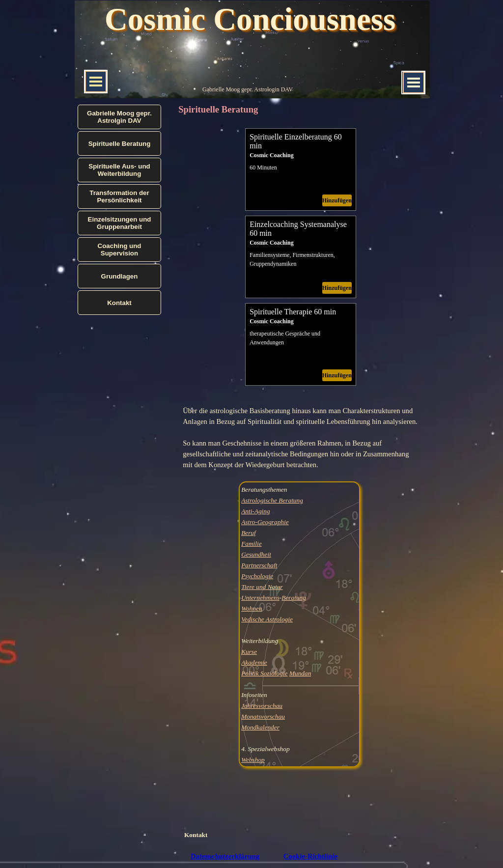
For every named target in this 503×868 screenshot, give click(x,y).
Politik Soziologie (264, 673)
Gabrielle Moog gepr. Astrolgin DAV (119, 117)
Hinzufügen (337, 200)
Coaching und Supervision (120, 250)
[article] (301, 169)
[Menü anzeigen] (414, 83)
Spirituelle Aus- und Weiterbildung (119, 170)
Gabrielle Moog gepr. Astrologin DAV (248, 89)
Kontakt (196, 835)
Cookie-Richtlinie (310, 856)
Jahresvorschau (262, 706)
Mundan (300, 673)
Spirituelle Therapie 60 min (293, 312)
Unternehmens (260, 598)
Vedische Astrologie (267, 619)
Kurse (249, 652)
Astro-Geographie (265, 522)
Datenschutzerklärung (225, 856)
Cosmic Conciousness (250, 19)
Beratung (294, 598)
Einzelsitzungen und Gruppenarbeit (120, 223)
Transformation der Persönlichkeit (119, 196)
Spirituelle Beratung (120, 144)
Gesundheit (256, 554)
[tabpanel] (301, 438)
